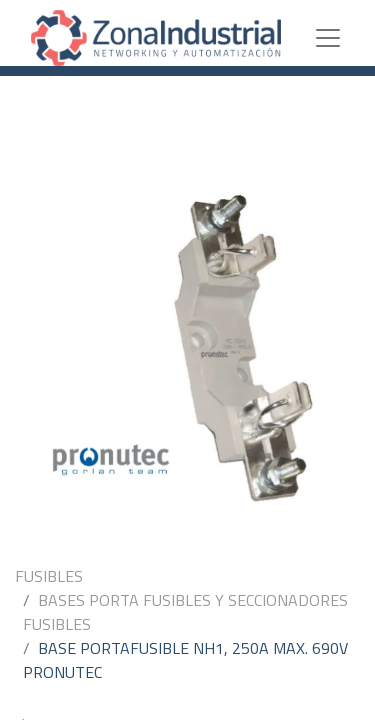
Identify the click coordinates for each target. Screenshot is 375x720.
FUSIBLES (49, 576)
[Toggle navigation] (343, 38)
